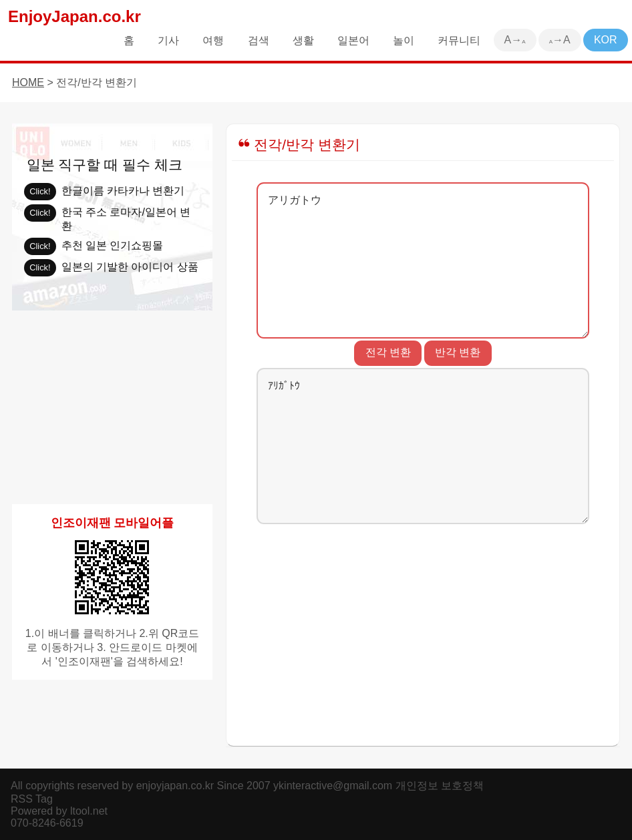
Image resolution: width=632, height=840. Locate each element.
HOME (28, 82)
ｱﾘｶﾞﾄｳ (423, 446)
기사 (168, 40)
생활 (303, 40)
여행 (213, 40)
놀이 (404, 40)
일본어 (353, 40)
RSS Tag (32, 799)
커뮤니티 (459, 40)
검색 (259, 40)
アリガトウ (423, 260)
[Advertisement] (423, 631)
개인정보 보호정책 (440, 786)
